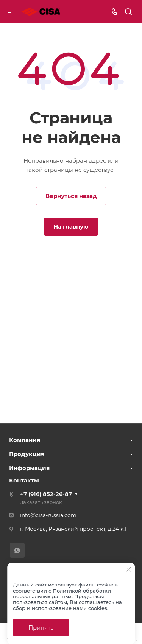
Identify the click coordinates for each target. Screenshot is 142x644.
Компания (25, 440)
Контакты (24, 480)
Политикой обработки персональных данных (62, 593)
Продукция (27, 454)
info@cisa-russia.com (48, 515)
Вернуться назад (71, 196)
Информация (29, 468)
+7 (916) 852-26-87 (46, 494)
